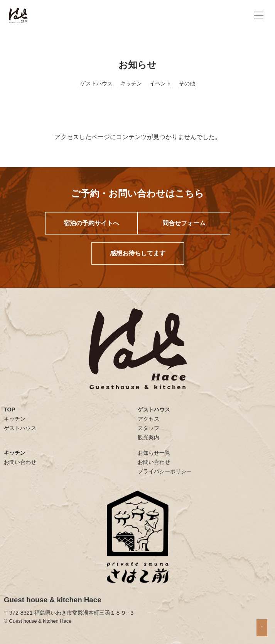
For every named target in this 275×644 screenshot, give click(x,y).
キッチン (131, 83)
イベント (160, 83)
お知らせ (137, 65)
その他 (187, 83)
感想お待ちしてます (138, 253)
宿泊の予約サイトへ (91, 223)
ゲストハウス (96, 83)
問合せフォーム (184, 223)
